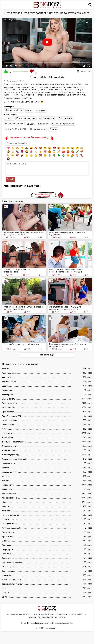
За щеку (31, 124)
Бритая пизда (65, 118)
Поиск (46, 615)
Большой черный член (64, 124)
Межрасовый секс (14, 110)
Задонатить (60, 617)
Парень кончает (38, 129)
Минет (30, 111)
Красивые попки (47, 118)
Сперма (53, 129)
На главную (12, 615)
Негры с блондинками (16, 129)
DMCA (50, 617)
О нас (53, 615)
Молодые (41, 111)
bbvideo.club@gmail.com (38, 623)
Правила (42, 617)
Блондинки (44, 124)
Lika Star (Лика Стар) (30, 102)
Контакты (77, 615)
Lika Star (9, 118)
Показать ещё (47, 355)
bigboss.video (53, 628)
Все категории (26, 615)
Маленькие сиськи (14, 124)
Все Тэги (38, 615)
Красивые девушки (26, 118)
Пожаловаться (64, 615)
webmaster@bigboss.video (61, 623)
